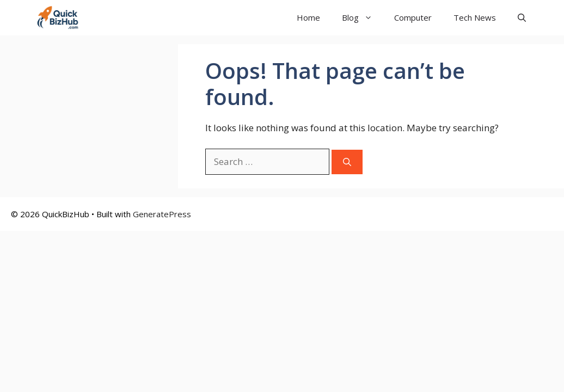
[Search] (347, 162)
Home (308, 17)
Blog (363, 18)
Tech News (475, 17)
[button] (522, 18)
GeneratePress (162, 214)
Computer (413, 17)
